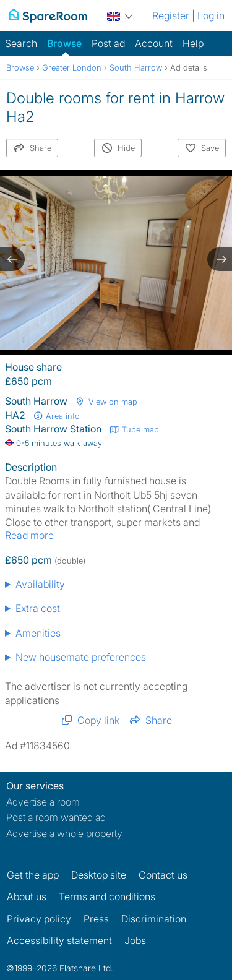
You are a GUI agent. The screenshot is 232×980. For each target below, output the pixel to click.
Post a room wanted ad (56, 817)
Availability (40, 584)
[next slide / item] (220, 259)
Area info (56, 416)
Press (96, 919)
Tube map (134, 429)
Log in (211, 15)
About (27, 896)
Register (171, 15)
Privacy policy (39, 919)
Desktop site (99, 875)
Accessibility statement (59, 940)
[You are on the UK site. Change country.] (120, 15)
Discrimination (154, 919)
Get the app (33, 875)
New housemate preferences (81, 657)
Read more (29, 535)
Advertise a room (43, 802)
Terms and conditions (107, 896)
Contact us (163, 875)
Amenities (38, 633)
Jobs (135, 940)
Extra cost (38, 608)
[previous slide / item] (12, 259)
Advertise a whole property (64, 833)
